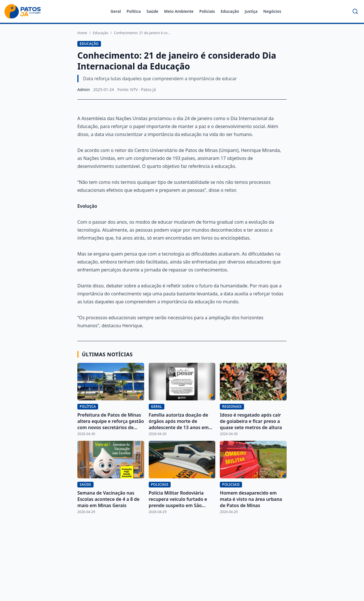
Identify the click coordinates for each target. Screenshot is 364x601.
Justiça (251, 11)
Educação (230, 11)
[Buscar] (355, 11)
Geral (116, 11)
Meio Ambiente (179, 11)
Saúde (152, 11)
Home (82, 33)
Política (134, 11)
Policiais (207, 11)
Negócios (272, 11)
